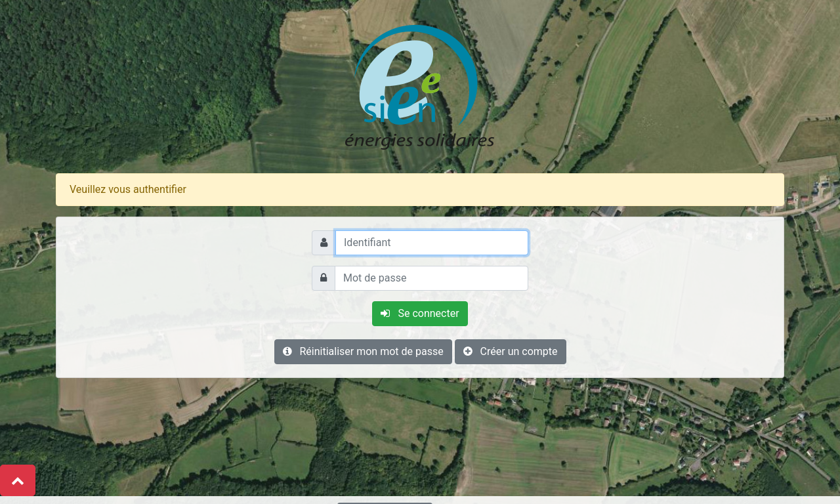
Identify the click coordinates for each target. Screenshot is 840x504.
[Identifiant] (432, 243)
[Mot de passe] (431, 278)
